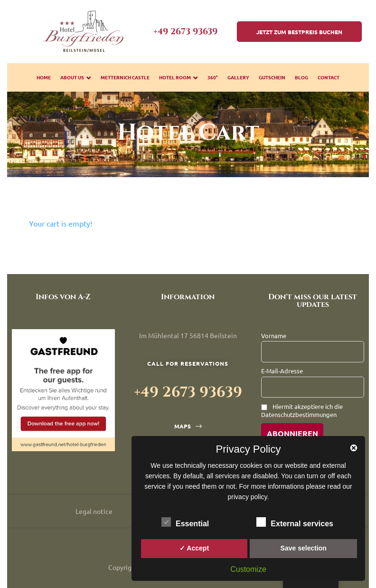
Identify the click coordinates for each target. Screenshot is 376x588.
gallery (238, 77)
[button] (299, 31)
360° (213, 77)
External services (295, 522)
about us (76, 77)
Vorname (274, 336)
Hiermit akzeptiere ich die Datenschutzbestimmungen (302, 410)
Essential (185, 522)
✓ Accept (194, 548)
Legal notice (94, 511)
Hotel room (179, 77)
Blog (301, 77)
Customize (248, 569)
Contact (329, 77)
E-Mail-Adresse (282, 371)
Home (44, 77)
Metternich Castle (125, 77)
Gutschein (272, 77)
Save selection (304, 548)
